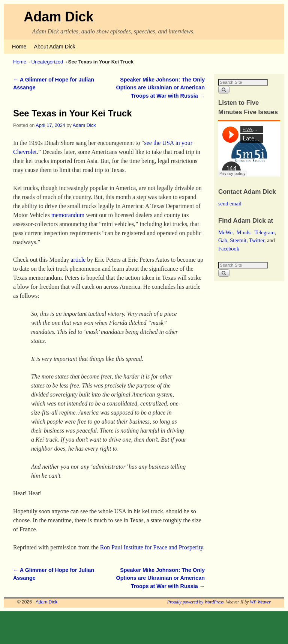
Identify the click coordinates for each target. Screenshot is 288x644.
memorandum (68, 215)
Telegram (264, 232)
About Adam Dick (54, 47)
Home (19, 47)
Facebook (229, 249)
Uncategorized (47, 62)
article (78, 260)
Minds (244, 232)
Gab (223, 240)
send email (230, 204)
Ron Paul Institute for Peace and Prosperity (152, 547)
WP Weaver (260, 602)
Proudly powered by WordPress (196, 602)
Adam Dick (58, 17)
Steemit (238, 240)
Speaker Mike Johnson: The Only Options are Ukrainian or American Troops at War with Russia (160, 88)
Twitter (257, 240)
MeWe (225, 232)
